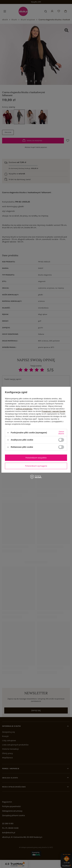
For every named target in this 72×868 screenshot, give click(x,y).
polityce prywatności (24, 409)
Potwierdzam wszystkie (36, 458)
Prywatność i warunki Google (53, 411)
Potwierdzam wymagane (36, 466)
